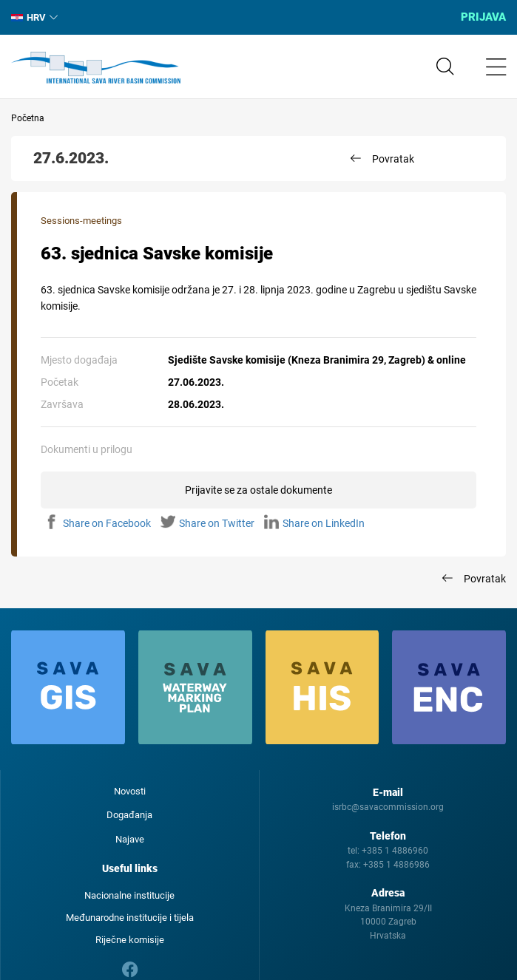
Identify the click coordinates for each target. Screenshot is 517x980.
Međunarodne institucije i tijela (130, 918)
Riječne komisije (130, 940)
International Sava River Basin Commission (96, 68)
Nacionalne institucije (129, 895)
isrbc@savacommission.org (388, 807)
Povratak (393, 159)
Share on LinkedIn (314, 523)
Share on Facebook (98, 523)
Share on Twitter (207, 523)
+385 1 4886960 (395, 851)
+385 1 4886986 (396, 865)
